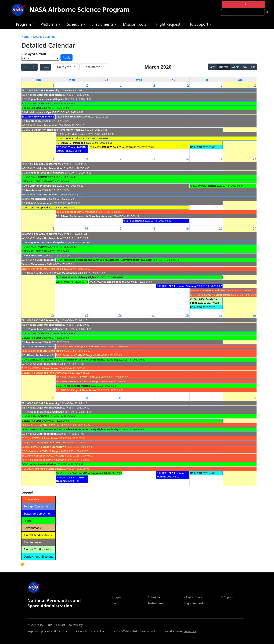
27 (221, 315)
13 (221, 159)
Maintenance (34, 121)
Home (25, 37)
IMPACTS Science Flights (48, 117)
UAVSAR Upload (73, 138)
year (213, 67)
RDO (199, 147)
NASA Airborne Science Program (79, 10)
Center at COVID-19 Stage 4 (81, 212)
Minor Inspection (47, 125)
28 (254, 315)
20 (221, 229)
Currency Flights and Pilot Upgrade (81, 473)
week (235, 67)
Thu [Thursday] (173, 80)
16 (86, 229)
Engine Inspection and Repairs (46, 99)
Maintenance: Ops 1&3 (43, 112)
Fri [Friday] (206, 80)
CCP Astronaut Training (182, 286)
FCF (73, 282)
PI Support (200, 25)
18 (153, 229)
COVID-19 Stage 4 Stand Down (83, 346)
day (245, 67)
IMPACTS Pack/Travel (114, 147)
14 (254, 159)
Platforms (50, 25)
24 (120, 315)
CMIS (38, 108)
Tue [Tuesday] (106, 80)
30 (86, 398)
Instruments (104, 25)
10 (120, 159)
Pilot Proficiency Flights (82, 277)
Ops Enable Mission (79, 386)
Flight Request (168, 24)
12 (187, 159)
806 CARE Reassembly (47, 90)
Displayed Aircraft (34, 54)
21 (254, 229)
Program (24, 25)
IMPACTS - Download (73, 143)
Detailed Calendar (45, 37)
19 (187, 229)
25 (153, 315)
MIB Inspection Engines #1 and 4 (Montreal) (54, 130)
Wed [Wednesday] (139, 80)
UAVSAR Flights (207, 186)
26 (187, 315)
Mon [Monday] (72, 80)
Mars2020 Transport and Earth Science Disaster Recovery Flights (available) (108, 260)
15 (53, 229)
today (45, 67)
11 (153, 159)
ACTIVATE (43, 103)
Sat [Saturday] (240, 80)
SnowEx (139, 221)
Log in (243, 4)
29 (53, 398)
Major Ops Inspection (49, 95)
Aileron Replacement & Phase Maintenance (87, 216)
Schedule (75, 25)
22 (53, 315)
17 (120, 229)
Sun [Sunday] (38, 80)
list (253, 67)
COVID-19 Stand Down (213, 290)
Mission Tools (135, 25)
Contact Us (190, 631)
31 (120, 398)
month (224, 67)
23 (86, 315)
